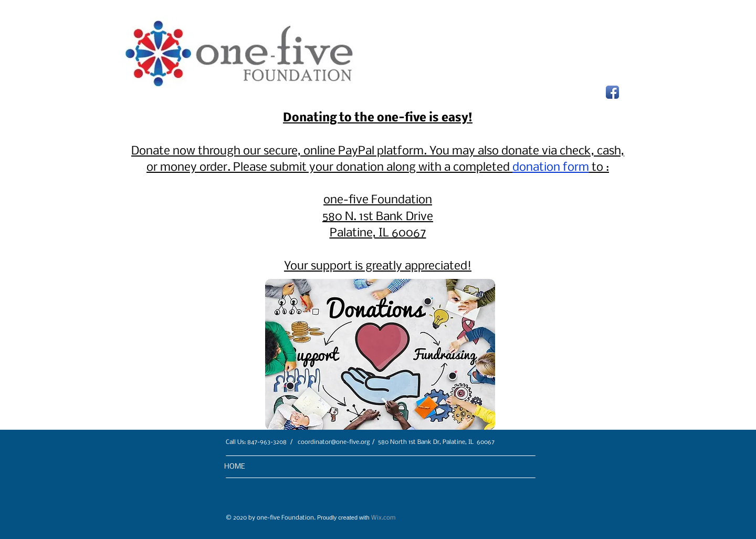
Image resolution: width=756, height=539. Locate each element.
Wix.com (383, 518)
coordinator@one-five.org (334, 442)
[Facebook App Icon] (612, 92)
